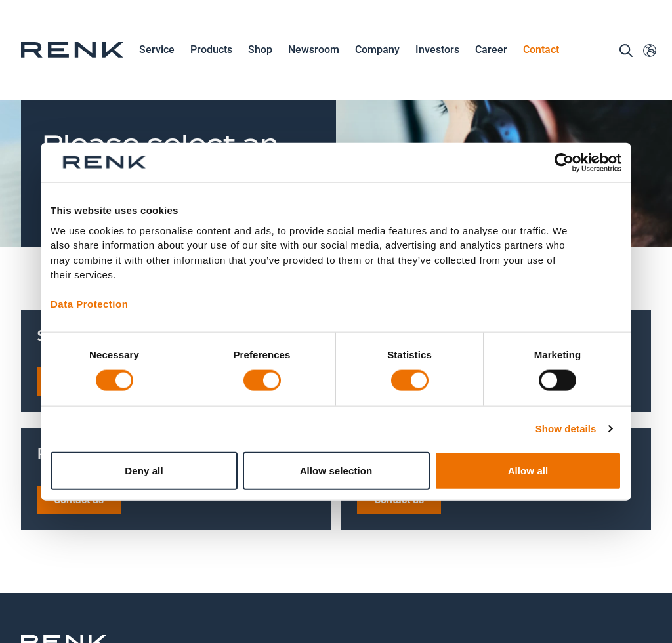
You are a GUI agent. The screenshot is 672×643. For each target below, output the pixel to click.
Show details (566, 429)
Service (157, 51)
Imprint (390, 577)
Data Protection (89, 304)
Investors (437, 50)
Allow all (528, 470)
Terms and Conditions (452, 585)
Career (491, 51)
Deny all (144, 470)
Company (377, 51)
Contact (541, 50)
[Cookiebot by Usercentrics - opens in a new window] (564, 163)
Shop (260, 50)
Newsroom (314, 51)
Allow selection (336, 470)
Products (211, 51)
